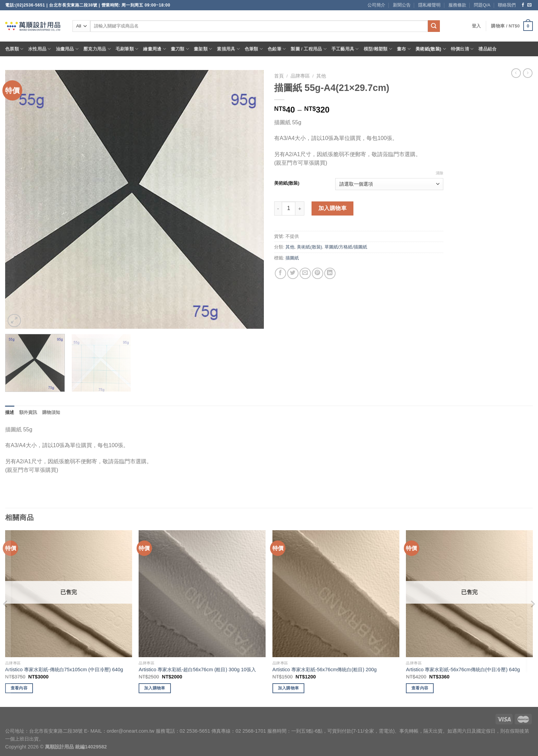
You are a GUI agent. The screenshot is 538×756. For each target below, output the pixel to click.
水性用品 (39, 49)
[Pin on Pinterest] (318, 273)
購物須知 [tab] (51, 412)
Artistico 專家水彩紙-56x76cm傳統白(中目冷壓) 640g (463, 670)
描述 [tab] (10, 412)
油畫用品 (67, 49)
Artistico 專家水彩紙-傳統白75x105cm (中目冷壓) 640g (64, 670)
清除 (440, 173)
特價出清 (462, 49)
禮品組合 (487, 49)
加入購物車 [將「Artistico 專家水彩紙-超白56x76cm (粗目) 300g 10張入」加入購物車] (155, 688)
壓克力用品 (97, 49)
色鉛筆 (277, 49)
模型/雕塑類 (378, 49)
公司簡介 (376, 5)
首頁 (279, 76)
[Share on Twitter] (293, 273)
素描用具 (228, 49)
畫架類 (203, 49)
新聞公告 (402, 5)
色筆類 (254, 49)
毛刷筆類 (127, 49)
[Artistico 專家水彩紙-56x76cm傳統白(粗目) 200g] (336, 594)
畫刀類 (180, 49)
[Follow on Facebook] (523, 5)
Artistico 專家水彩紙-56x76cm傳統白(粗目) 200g (325, 670)
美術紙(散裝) (431, 49)
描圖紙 (292, 258)
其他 (321, 76)
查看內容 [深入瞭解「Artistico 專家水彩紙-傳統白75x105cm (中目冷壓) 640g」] (19, 688)
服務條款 (457, 5)
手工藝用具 (345, 49)
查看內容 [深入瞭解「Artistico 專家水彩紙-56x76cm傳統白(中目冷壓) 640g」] (420, 688)
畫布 (404, 49)
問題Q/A (482, 5)
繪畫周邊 (154, 49)
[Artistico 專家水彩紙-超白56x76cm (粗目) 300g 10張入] (202, 594)
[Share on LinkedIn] (330, 273)
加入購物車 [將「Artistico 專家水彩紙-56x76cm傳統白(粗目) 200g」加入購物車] (289, 688)
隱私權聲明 (429, 5)
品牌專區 (300, 76)
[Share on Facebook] (280, 273)
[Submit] (434, 26)
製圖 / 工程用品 (308, 49)
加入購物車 (332, 208)
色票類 (14, 49)
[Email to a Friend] (305, 273)
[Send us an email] (529, 5)
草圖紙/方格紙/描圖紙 (346, 247)
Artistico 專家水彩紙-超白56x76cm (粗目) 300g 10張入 (197, 670)
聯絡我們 (507, 5)
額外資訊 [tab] (28, 412)
